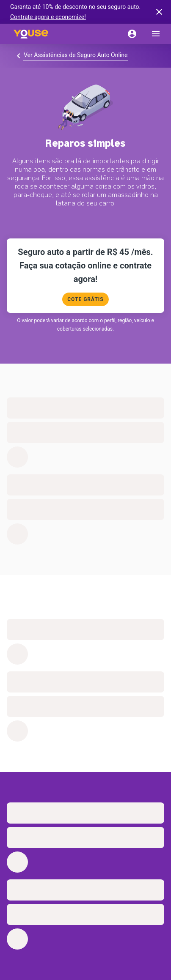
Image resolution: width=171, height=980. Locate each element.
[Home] (31, 34)
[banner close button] (159, 12)
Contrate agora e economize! (48, 17)
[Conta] (132, 34)
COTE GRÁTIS (85, 299)
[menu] (156, 34)
